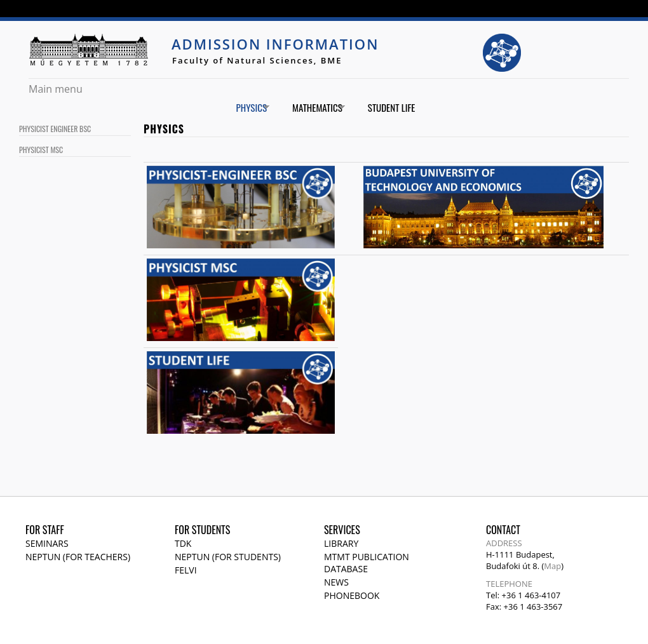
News (336, 582)
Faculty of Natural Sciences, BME (257, 60)
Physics (248, 108)
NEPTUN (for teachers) (78, 557)
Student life (392, 107)
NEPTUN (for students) (228, 557)
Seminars (47, 543)
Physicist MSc (41, 150)
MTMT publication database (367, 563)
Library (341, 543)
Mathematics (314, 108)
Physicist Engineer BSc (55, 129)
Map (552, 566)
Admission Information (275, 44)
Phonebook (352, 595)
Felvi (186, 570)
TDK (183, 543)
